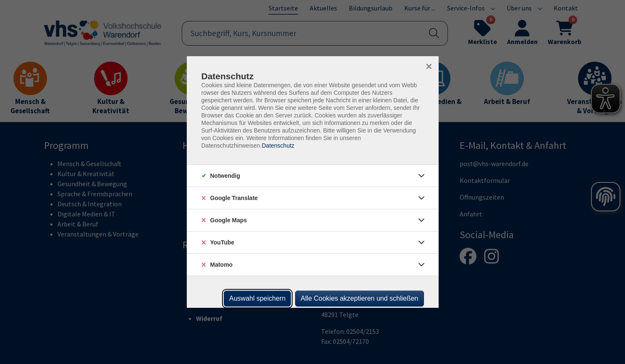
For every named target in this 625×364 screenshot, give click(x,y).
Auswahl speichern (257, 298)
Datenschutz (278, 146)
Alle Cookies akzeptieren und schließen (359, 298)
